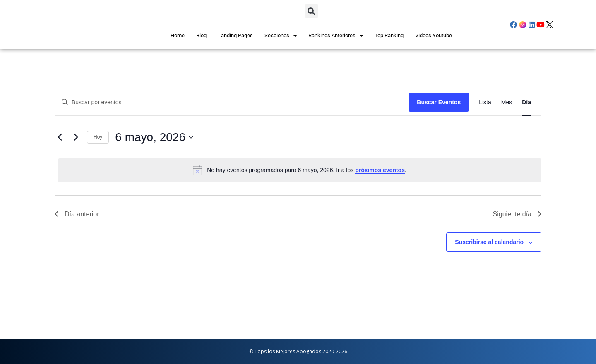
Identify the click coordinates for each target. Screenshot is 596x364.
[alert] (300, 170)
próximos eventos (380, 170)
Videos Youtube (434, 35)
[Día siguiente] (76, 137)
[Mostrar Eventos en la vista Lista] (485, 102)
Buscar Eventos (439, 102)
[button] (311, 11)
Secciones (281, 36)
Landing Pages (236, 35)
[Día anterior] (60, 137)
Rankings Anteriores (336, 36)
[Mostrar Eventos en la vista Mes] (507, 102)
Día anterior (77, 214)
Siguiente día (517, 214)
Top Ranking (389, 35)
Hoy (98, 137)
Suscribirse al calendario (489, 242)
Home (178, 35)
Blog (201, 35)
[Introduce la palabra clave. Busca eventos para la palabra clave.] (148, 102)
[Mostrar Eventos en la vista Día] (526, 102)
